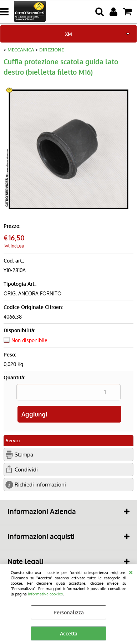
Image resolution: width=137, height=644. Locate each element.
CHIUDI (131, 571)
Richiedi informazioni (40, 484)
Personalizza (69, 612)
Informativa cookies (45, 594)
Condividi (26, 469)
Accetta (69, 633)
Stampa (24, 454)
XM (68, 34)
